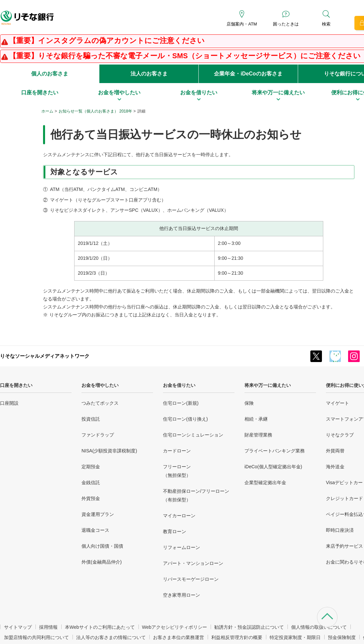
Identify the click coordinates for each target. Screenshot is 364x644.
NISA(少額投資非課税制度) (109, 451)
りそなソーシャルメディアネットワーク (45, 356)
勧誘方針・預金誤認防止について (249, 627)
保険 (249, 403)
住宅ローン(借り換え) (185, 419)
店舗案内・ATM (242, 24)
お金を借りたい (179, 385)
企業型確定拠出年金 (265, 483)
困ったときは (286, 24)
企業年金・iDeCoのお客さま (248, 74)
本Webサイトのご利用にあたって (100, 627)
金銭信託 (91, 483)
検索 (326, 24)
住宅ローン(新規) (181, 403)
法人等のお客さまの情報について (111, 637)
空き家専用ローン (182, 595)
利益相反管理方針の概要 (237, 637)
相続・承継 (256, 419)
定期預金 (91, 467)
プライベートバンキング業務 (275, 451)
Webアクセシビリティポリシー (175, 627)
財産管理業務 (258, 435)
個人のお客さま (50, 74)
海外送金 (335, 467)
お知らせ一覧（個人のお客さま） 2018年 (95, 111)
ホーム (47, 111)
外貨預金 (91, 498)
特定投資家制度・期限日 (295, 637)
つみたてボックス (100, 403)
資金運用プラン (98, 514)
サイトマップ (18, 627)
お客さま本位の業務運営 (179, 637)
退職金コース (95, 530)
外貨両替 (335, 451)
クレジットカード (344, 498)
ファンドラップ (98, 435)
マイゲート (338, 403)
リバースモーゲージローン (191, 579)
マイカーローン (179, 516)
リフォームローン (182, 547)
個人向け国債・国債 (102, 546)
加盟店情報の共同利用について (36, 637)
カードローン (177, 451)
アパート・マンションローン (193, 563)
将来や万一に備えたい (268, 385)
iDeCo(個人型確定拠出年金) (273, 467)
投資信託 (91, 419)
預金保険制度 (342, 637)
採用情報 (48, 627)
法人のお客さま (149, 74)
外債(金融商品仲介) (102, 562)
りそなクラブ (340, 435)
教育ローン (175, 531)
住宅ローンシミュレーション (193, 435)
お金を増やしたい (100, 385)
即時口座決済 (340, 530)
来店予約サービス (344, 546)
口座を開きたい (16, 385)
